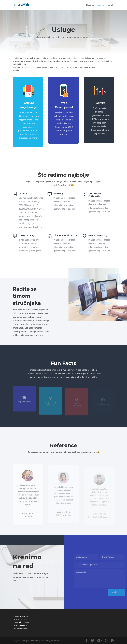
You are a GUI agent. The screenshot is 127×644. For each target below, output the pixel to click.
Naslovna (90, 5)
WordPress (55, 641)
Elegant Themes (31, 641)
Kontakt (111, 5)
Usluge (101, 5)
